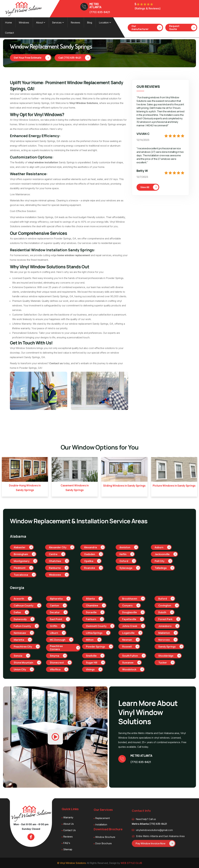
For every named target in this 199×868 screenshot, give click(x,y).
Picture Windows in (174, 485)
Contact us (56, 363)
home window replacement (74, 255)
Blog (89, 22)
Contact (9, 32)
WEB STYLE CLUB (131, 863)
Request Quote (183, 27)
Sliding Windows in (124, 485)
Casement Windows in (75, 488)
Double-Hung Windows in (25, 488)
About (40, 22)
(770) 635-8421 (100, 12)
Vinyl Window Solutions (84, 103)
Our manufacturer (147, 27)
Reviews (75, 22)
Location (105, 22)
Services (58, 22)
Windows (24, 22)
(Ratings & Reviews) (148, 9)
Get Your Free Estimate (32, 57)
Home (8, 22)
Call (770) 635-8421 (74, 57)
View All (149, 187)
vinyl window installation (43, 162)
